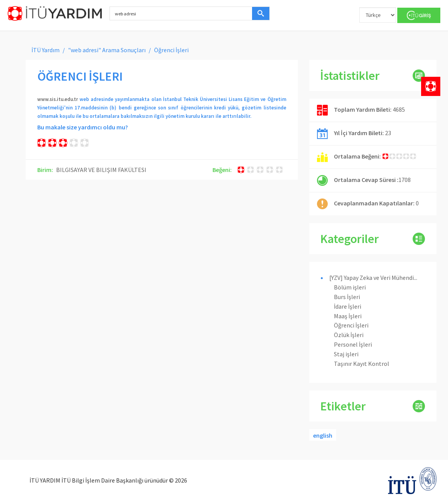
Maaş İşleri (348, 316)
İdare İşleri (348, 306)
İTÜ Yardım (46, 50)
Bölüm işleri (350, 287)
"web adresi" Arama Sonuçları (107, 50)
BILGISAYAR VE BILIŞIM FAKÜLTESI (101, 170)
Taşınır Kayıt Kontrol (362, 364)
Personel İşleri (353, 344)
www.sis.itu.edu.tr (58, 99)
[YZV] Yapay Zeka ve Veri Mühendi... (373, 278)
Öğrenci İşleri (351, 325)
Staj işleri (346, 354)
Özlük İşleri (349, 335)
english (323, 435)
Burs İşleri (347, 297)
